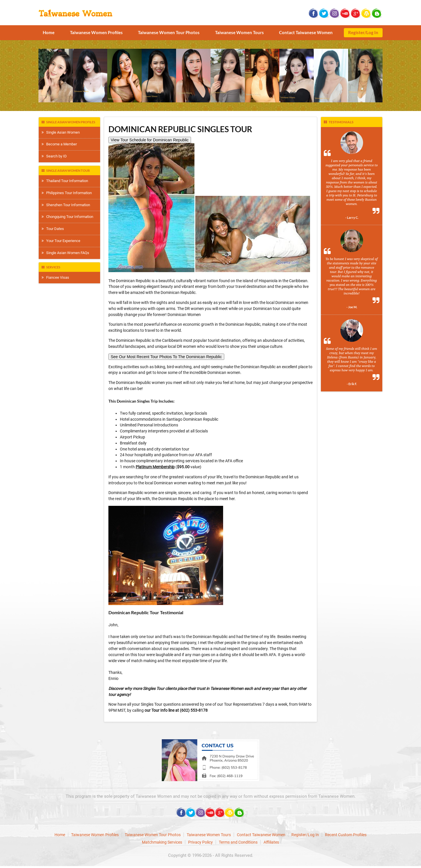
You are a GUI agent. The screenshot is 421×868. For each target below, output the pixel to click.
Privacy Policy (200, 842)
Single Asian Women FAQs (65, 253)
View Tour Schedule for (150, 140)
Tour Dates (53, 229)
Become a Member (59, 144)
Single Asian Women (61, 132)
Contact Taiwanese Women (306, 32)
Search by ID (54, 156)
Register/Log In (363, 32)
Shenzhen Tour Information (66, 205)
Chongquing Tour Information (67, 217)
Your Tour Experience (61, 241)
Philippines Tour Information (67, 193)
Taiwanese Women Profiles (96, 32)
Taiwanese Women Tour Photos (169, 32)
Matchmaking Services (162, 842)
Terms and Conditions (238, 842)
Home (49, 32)
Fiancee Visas (55, 277)
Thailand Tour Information (65, 181)
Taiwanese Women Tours (239, 32)
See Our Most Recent (166, 357)
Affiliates (271, 842)
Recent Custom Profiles (346, 835)
